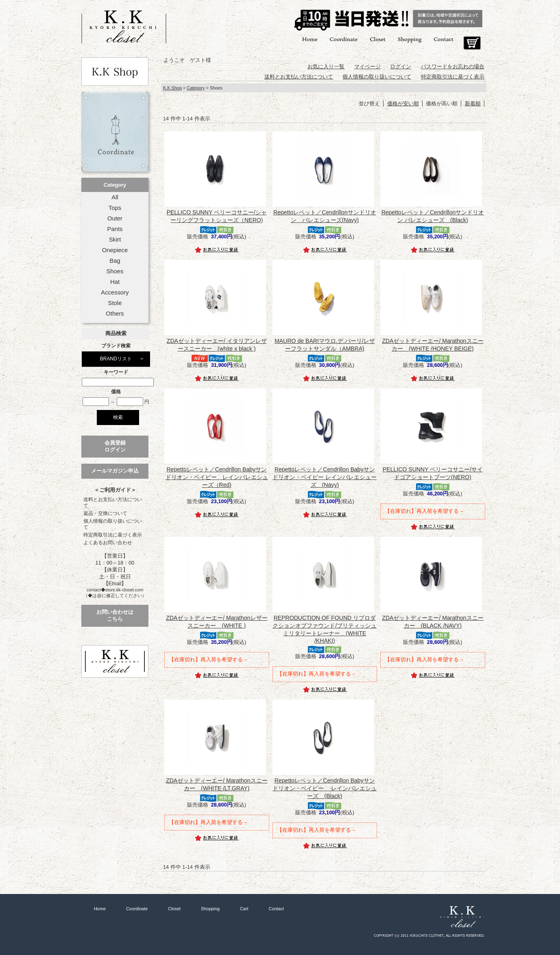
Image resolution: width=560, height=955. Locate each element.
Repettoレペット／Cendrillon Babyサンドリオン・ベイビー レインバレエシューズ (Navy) (325, 477)
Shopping (410, 39)
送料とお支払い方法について (113, 503)
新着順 (473, 104)
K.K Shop (172, 88)
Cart (472, 43)
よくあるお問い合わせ (108, 543)
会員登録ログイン (115, 446)
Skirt (115, 240)
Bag (115, 261)
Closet (377, 39)
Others (115, 314)
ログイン (401, 67)
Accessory (115, 292)
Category (115, 185)
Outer (115, 218)
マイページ (367, 67)
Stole (115, 303)
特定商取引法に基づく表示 (113, 535)
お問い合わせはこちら (115, 615)
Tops (115, 208)
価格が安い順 (403, 104)
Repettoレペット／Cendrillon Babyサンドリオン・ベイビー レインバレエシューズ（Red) (217, 477)
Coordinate (344, 39)
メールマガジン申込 (115, 471)
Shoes (115, 271)
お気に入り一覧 (326, 67)
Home (310, 39)
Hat (115, 282)
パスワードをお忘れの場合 (453, 67)
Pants (115, 229)
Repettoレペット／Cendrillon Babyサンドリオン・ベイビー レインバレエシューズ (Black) (325, 788)
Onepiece (115, 250)
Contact (444, 39)
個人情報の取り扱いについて (113, 524)
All (115, 197)
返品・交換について (105, 513)
